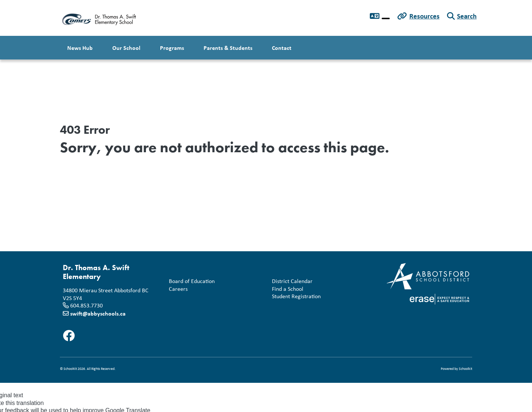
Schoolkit (465, 369)
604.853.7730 (86, 305)
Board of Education (190, 281)
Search (467, 16)
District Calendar (291, 281)
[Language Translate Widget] (386, 18)
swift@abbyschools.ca (98, 313)
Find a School (286, 289)
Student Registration (295, 297)
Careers (177, 289)
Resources (424, 16)
